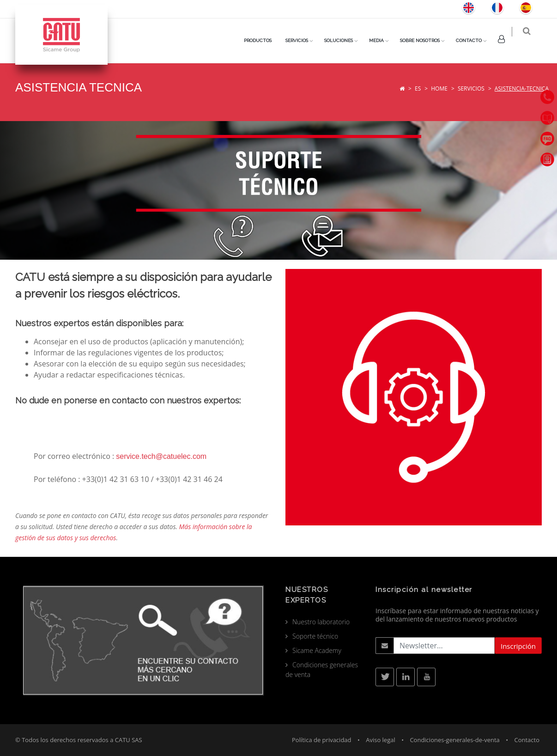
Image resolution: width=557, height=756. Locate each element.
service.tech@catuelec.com (161, 456)
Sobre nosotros (426, 40)
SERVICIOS (303, 40)
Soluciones (345, 40)
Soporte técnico (315, 636)
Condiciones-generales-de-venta (454, 740)
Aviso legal (381, 740)
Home (439, 88)
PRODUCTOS (264, 40)
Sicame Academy (317, 650)
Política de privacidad (321, 740)
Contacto (475, 40)
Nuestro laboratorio (321, 622)
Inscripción (518, 646)
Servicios (471, 88)
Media (382, 40)
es (418, 88)
